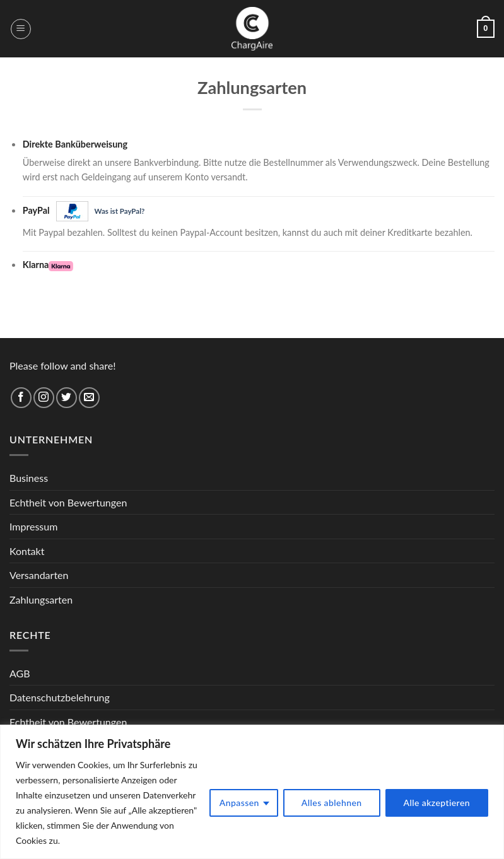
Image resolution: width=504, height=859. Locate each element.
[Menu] (21, 29)
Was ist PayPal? (120, 211)
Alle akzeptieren (437, 803)
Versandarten (39, 575)
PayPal (84, 211)
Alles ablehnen (332, 803)
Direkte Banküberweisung (75, 144)
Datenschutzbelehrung (60, 697)
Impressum (33, 526)
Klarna (48, 265)
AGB (20, 673)
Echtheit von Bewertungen (68, 502)
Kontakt (27, 551)
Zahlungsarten (41, 599)
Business (29, 478)
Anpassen (239, 803)
